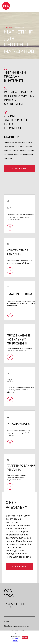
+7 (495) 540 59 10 (15, 604)
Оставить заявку (19, 169)
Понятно (25, 637)
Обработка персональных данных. (17, 626)
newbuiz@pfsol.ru (10, 607)
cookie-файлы (15, 640)
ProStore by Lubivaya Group (14, 630)
